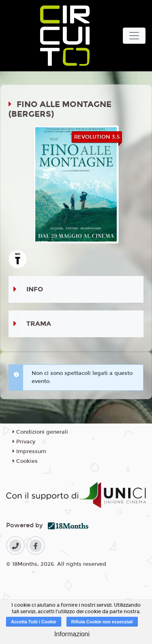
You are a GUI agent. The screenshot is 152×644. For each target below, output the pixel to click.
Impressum (29, 451)
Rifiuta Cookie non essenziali (102, 622)
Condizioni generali (40, 432)
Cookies (25, 461)
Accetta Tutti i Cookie (34, 622)
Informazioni (72, 634)
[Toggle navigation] (134, 36)
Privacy (24, 442)
